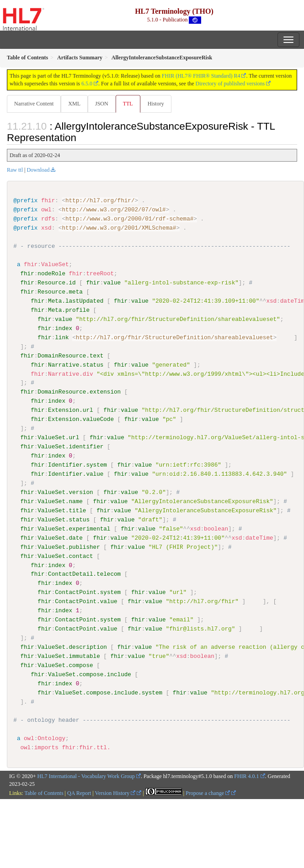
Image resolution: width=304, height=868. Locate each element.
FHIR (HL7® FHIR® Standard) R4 (201, 76)
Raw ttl (15, 170)
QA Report (79, 793)
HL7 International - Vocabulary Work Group (86, 776)
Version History (115, 793)
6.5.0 (87, 84)
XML (74, 104)
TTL (128, 104)
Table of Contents (44, 793)
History (156, 104)
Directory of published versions (230, 84)
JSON (102, 104)
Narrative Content (34, 104)
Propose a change (208, 793)
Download (38, 170)
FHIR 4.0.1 (246, 776)
